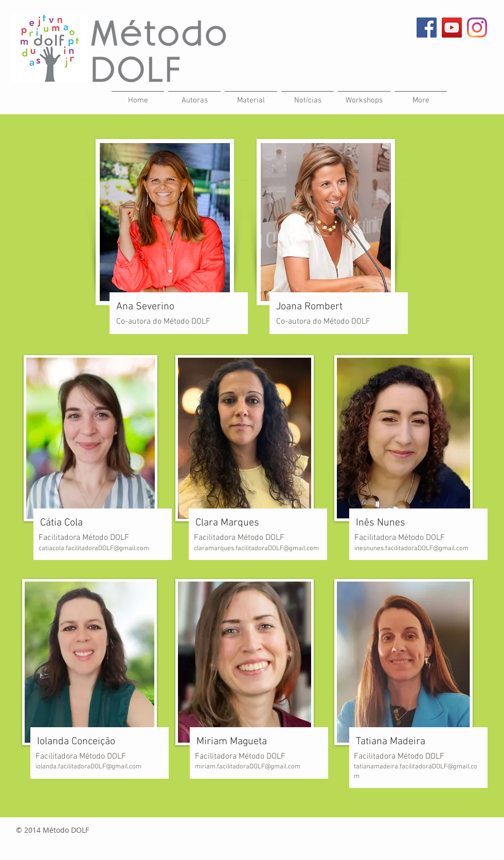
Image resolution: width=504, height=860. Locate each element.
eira (392, 767)
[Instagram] (477, 28)
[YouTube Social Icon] (452, 28)
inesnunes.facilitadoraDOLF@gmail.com (411, 549)
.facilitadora (415, 767)
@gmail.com (283, 767)
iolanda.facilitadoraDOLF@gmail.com (88, 767)
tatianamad (370, 767)
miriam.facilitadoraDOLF (230, 767)
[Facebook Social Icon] (427, 28)
